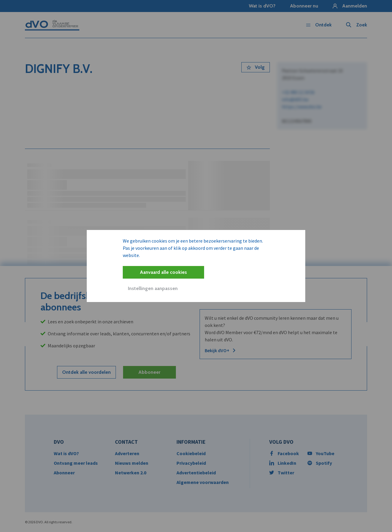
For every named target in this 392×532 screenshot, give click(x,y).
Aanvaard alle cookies (163, 272)
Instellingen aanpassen (153, 288)
